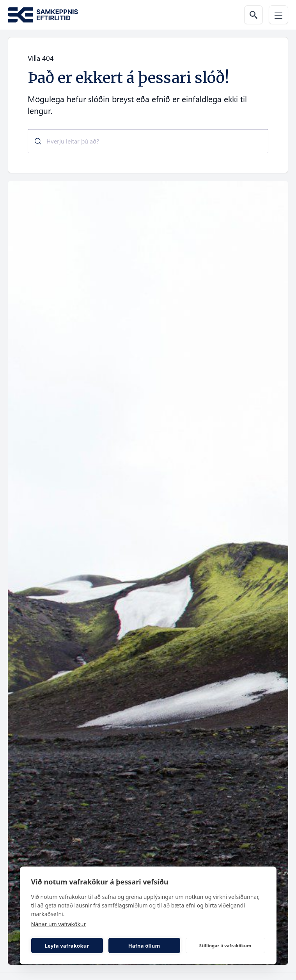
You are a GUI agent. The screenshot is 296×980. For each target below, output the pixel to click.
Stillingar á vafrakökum (225, 945)
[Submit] (35, 141)
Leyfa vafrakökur (67, 946)
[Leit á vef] (253, 15)
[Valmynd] (278, 15)
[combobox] (148, 141)
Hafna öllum (144, 946)
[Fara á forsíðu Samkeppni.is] (43, 15)
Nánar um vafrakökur (59, 924)
